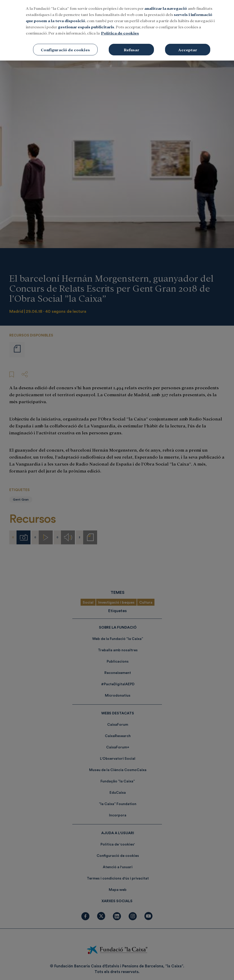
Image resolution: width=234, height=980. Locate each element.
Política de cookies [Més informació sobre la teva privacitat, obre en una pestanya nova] (120, 33)
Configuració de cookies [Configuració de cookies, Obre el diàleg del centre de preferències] (65, 49)
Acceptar (188, 49)
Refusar (131, 49)
